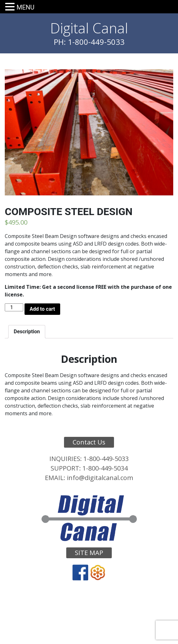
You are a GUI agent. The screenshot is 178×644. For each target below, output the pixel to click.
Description (27, 332)
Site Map (89, 553)
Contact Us (89, 442)
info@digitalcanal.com (100, 478)
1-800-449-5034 (105, 468)
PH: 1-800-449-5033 (89, 42)
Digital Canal (89, 28)
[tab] (27, 332)
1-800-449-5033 (106, 459)
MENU (25, 7)
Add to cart (42, 309)
